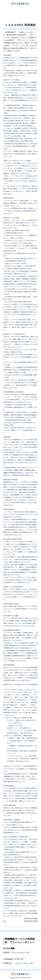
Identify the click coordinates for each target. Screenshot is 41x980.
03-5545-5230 (12, 748)
